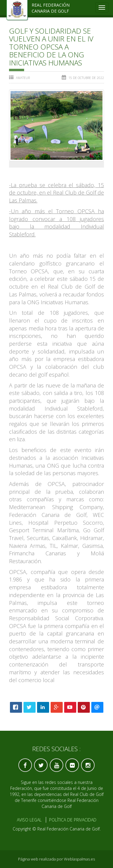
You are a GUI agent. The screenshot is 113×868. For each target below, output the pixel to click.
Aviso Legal (29, 820)
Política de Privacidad (73, 820)
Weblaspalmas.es (79, 859)
